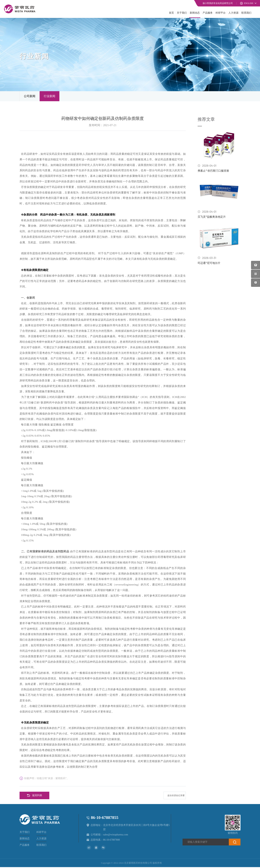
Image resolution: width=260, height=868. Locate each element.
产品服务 (208, 13)
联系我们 (246, 13)
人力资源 (233, 13)
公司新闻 (30, 96)
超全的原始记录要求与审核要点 (175, 798)
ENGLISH (247, 3)
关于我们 (182, 13)
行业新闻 (49, 96)
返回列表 (34, 796)
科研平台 (221, 13)
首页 (171, 13)
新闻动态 (195, 13)
